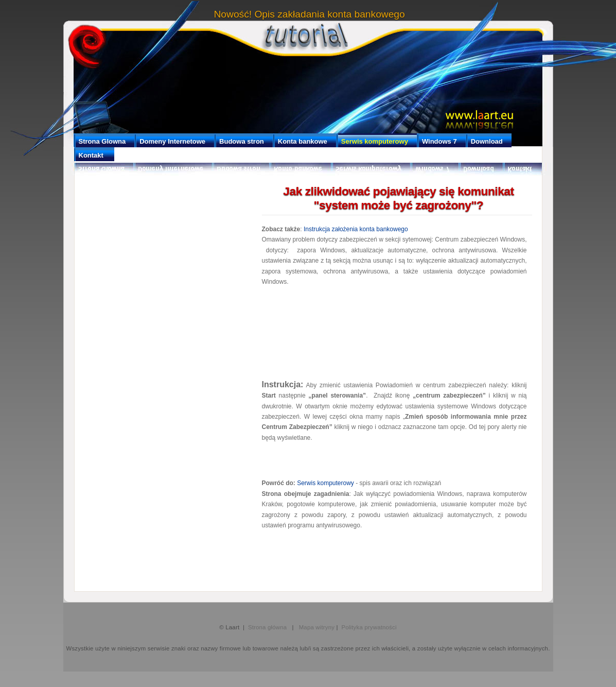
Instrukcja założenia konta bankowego (356, 229)
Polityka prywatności (369, 627)
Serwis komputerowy (325, 483)
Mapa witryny (317, 627)
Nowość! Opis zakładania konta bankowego (310, 14)
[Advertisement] (394, 331)
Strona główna (269, 627)
